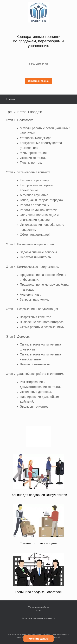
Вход (38, 611)
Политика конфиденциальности (38, 618)
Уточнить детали (39, 639)
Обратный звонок (38, 81)
